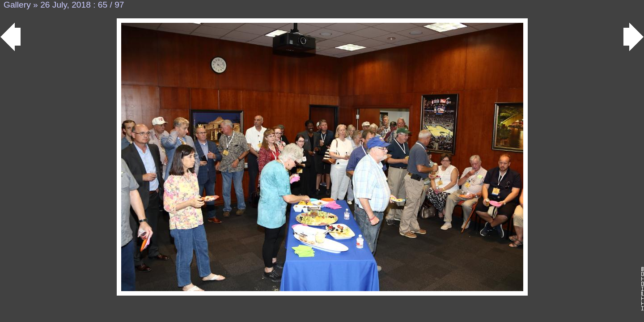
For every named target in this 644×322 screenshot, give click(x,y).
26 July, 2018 (66, 5)
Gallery (17, 5)
